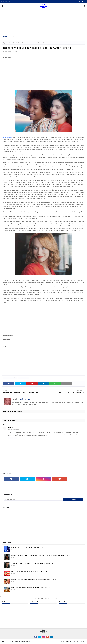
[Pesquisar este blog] (34, 499)
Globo (20, 378)
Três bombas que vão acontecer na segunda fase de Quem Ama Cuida (32, 563)
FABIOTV (10, 428)
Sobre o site (8, 2)
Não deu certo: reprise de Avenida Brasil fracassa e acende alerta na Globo (34, 580)
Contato (15, 2)
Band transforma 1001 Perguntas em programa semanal (28, 547)
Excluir (15, 438)
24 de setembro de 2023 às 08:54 (15, 429)
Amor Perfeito (14, 43)
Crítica (15, 378)
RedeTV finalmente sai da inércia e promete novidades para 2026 (31, 588)
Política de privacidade (80, 642)
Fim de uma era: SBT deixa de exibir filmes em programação (29, 572)
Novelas (26, 378)
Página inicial (6, 43)
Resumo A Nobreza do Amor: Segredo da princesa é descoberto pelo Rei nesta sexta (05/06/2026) (41, 555)
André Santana (8, 52)
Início (2, 2)
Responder (10, 438)
